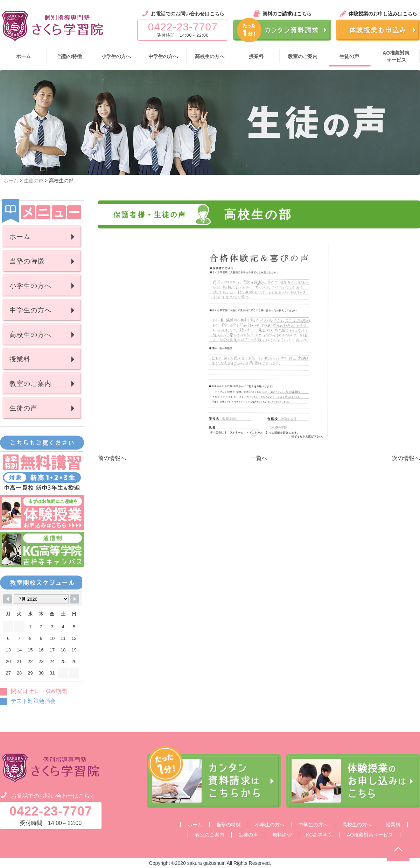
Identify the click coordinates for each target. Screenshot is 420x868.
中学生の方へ (30, 310)
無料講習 (282, 835)
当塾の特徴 (27, 261)
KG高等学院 (319, 835)
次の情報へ (406, 458)
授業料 (20, 359)
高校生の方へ (30, 335)
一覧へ (259, 458)
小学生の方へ (30, 286)
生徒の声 (34, 181)
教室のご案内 (30, 384)
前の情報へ (112, 458)
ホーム (11, 181)
